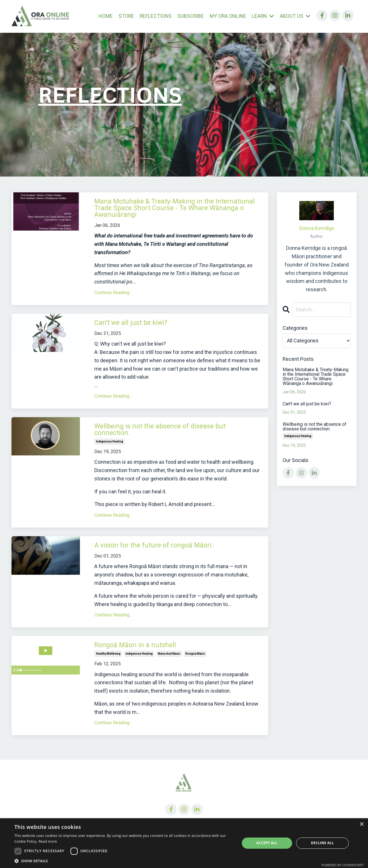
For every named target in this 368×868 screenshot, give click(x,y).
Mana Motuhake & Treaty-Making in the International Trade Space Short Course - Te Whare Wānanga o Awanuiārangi (178, 211)
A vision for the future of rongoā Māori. (168, 556)
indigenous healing (110, 451)
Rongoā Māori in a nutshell (145, 657)
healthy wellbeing (108, 665)
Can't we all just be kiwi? (141, 329)
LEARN (263, 16)
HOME (103, 16)
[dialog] (184, 843)
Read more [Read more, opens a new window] (48, 841)
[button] (124, 861)
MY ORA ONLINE (227, 16)
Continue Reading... (113, 298)
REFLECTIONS (154, 16)
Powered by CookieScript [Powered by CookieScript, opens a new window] (343, 865)
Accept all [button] (267, 843)
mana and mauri (169, 665)
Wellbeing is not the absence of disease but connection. (178, 438)
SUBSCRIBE (189, 16)
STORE (124, 16)
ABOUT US (295, 16)
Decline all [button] (323, 843)
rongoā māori (195, 665)
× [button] (362, 824)
